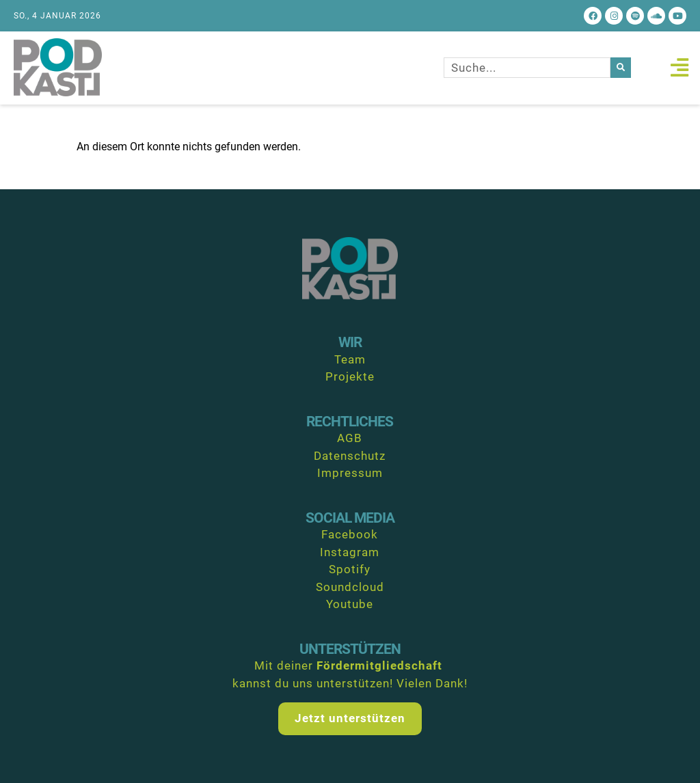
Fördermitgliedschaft (379, 665)
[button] (679, 68)
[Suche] (621, 68)
